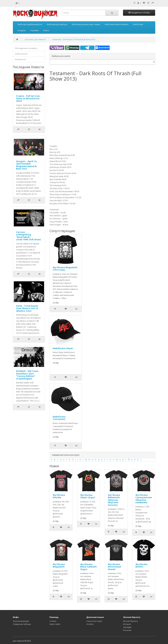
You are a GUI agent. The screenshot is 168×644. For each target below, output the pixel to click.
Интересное (20, 59)
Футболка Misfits (141, 565)
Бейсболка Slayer (63, 348)
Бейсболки (138, 24)
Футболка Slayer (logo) (88, 496)
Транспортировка (21, 621)
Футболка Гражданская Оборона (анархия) (144, 499)
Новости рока (21, 54)
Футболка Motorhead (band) (114, 567)
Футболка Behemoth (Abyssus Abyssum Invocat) (114, 500)
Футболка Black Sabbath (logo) (88, 567)
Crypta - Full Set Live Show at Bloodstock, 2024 (28, 98)
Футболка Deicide (59, 496)
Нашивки (34, 30)
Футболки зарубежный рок (30, 24)
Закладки (127, 627)
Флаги (46, 30)
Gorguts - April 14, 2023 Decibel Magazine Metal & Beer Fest (27, 165)
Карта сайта (55, 624)
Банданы (22, 30)
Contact (53, 621)
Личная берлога (130, 621)
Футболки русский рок (57, 24)
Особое (90, 624)
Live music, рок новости (35, 39)
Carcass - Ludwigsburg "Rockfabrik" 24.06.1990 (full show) (28, 236)
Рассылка (127, 630)
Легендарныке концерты (26, 48)
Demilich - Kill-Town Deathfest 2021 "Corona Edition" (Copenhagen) (27, 375)
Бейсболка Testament (59, 418)
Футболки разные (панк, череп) (86, 24)
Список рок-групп (94, 621)
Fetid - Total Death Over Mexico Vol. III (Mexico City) (27, 308)
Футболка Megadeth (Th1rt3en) (65, 269)
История (127, 624)
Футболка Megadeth (59, 565)
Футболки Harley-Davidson (117, 24)
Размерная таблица (22, 624)
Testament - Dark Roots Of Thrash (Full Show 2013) (74, 39)
